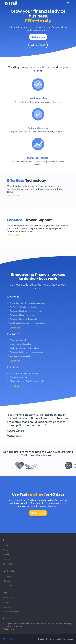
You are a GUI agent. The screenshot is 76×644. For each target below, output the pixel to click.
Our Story (7, 559)
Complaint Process (11, 612)
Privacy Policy (9, 602)
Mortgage (7, 581)
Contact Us (8, 564)
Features (7, 550)
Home (6, 545)
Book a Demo (38, 37)
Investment (8, 585)
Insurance (7, 576)
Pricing (6, 555)
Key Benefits (8, 571)
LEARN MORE (13, 195)
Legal (5, 592)
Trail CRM (7, 618)
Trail (5, 540)
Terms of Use (9, 597)
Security (6, 607)
